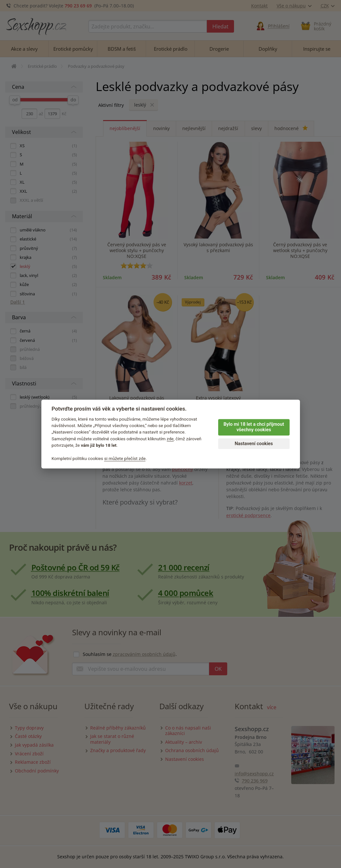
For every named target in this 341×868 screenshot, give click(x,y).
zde (170, 439)
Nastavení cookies (254, 444)
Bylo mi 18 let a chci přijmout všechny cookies (254, 427)
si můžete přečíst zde (125, 458)
